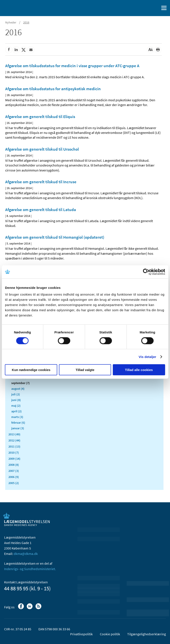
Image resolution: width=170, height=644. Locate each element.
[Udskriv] (158, 50)
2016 (26, 22)
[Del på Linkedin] (16, 50)
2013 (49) (14, 434)
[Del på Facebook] (9, 50)
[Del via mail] (31, 50)
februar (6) (18, 423)
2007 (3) (14, 471)
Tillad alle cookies (139, 370)
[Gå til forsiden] (22, 8)
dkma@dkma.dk (26, 554)
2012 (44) (14, 440)
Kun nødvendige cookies (31, 370)
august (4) (18, 389)
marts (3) (17, 417)
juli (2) (16, 394)
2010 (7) (14, 453)
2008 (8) (14, 465)
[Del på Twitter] (23, 50)
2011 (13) (14, 446)
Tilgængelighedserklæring (147, 634)
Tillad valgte (85, 370)
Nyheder (11, 22)
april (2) (17, 411)
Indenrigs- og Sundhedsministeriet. (30, 569)
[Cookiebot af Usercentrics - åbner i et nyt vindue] (146, 272)
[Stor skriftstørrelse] (150, 50)
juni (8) (16, 400)
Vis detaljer (148, 357)
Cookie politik (110, 634)
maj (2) (16, 406)
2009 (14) (14, 459)
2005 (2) (14, 483)
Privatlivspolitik (81, 634)
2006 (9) (14, 477)
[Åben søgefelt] (155, 8)
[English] (145, 8)
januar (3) (18, 428)
